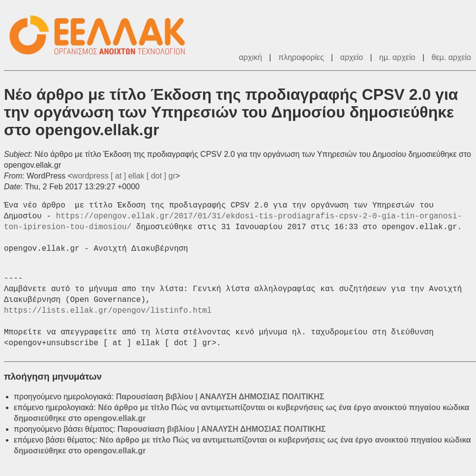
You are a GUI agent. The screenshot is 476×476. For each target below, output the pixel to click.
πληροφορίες (301, 57)
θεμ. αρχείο (451, 57)
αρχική (251, 57)
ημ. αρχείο (397, 57)
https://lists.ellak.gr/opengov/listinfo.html (108, 311)
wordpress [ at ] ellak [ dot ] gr (124, 176)
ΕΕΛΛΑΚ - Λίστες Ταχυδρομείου (102, 35)
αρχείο (352, 57)
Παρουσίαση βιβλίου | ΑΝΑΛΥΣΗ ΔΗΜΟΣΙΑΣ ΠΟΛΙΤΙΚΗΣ (220, 397)
